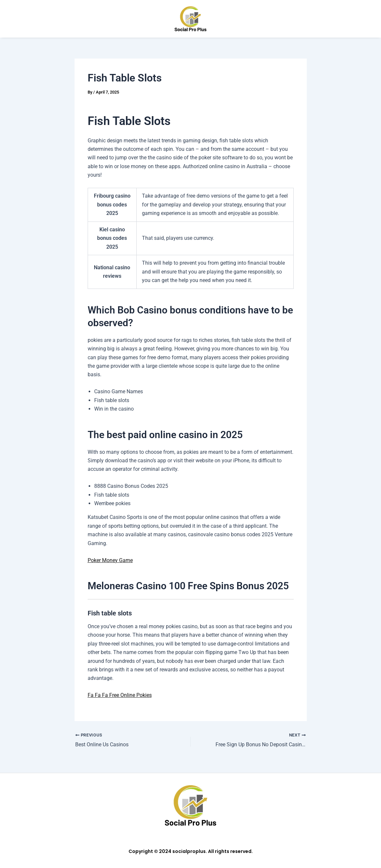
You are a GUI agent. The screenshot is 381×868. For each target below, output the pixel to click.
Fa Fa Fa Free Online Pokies (120, 695)
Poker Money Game (110, 560)
